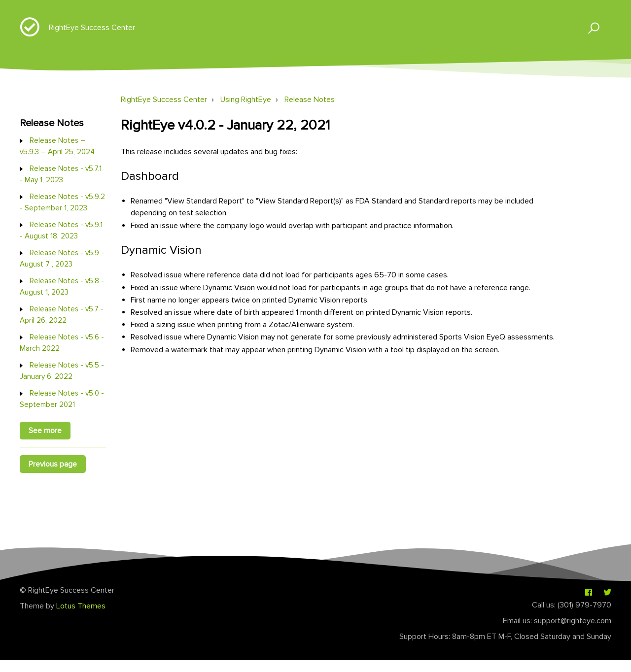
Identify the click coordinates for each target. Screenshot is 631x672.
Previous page (53, 464)
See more (45, 431)
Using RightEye (246, 100)
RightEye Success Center (92, 28)
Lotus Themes (81, 606)
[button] (589, 27)
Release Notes (310, 100)
